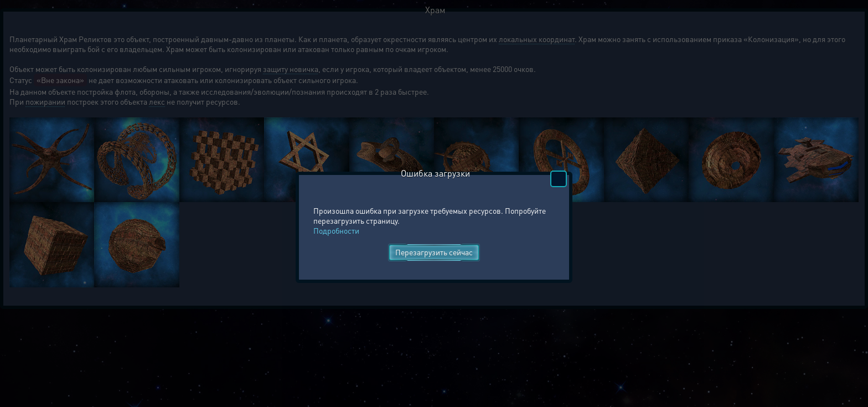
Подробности (336, 230)
